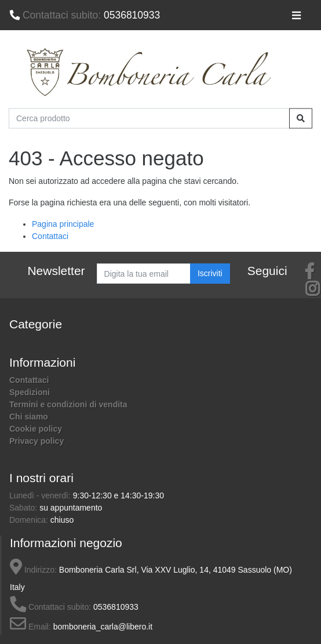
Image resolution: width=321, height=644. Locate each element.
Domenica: (30, 520)
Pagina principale (63, 224)
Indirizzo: (33, 570)
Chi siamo (29, 417)
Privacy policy (37, 441)
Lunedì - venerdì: (41, 495)
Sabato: (24, 508)
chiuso (62, 520)
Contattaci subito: (50, 607)
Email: (30, 627)
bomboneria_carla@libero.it (103, 627)
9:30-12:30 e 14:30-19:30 (118, 495)
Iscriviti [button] (210, 273)
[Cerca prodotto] (149, 118)
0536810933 (85, 15)
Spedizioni (30, 392)
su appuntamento (71, 508)
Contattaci (50, 236)
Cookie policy (36, 429)
